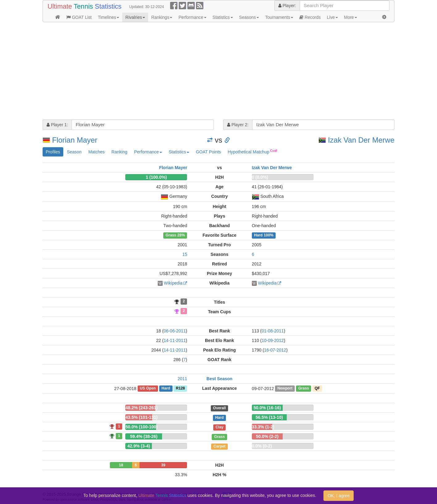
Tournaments (279, 17)
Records (310, 17)
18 (121, 465)
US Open (148, 389)
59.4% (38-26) (144, 436)
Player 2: (238, 125)
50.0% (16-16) (267, 408)
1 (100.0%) (156, 177)
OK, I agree (339, 496)
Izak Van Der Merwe (361, 140)
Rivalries (135, 17)
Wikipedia (173, 283)
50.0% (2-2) (267, 436)
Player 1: (57, 125)
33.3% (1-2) (263, 427)
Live (332, 17)
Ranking (119, 152)
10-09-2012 (273, 340)
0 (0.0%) (260, 177)
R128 (180, 389)
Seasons (249, 17)
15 (185, 254)
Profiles (53, 152)
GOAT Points (208, 152)
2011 (182, 379)
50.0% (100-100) (141, 427)
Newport (285, 389)
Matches (96, 152)
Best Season (219, 379)
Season (74, 152)
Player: (287, 6)
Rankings (162, 17)
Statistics (223, 17)
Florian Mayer (75, 140)
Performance (192, 17)
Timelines (108, 17)
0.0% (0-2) (262, 446)
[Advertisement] (218, 72)
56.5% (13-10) (269, 417)
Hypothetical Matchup (253, 152)
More (351, 17)
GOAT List (79, 17)
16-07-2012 (275, 350)
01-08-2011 (273, 331)
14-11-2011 (175, 340)
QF (317, 389)
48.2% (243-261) (141, 408)
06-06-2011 (175, 331)
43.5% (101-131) (141, 417)
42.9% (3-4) (139, 446)
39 (163, 465)
